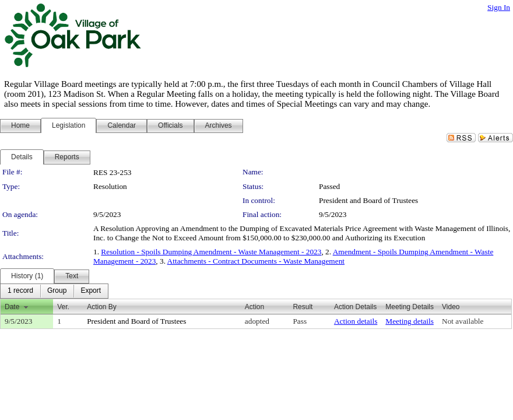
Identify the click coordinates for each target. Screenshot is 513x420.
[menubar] (54, 291)
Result (303, 307)
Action (254, 307)
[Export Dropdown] (91, 291)
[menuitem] (20, 291)
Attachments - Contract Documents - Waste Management (256, 261)
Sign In (499, 7)
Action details (356, 321)
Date (12, 307)
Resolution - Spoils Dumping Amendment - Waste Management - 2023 (211, 252)
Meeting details (410, 321)
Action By (102, 307)
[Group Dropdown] (57, 291)
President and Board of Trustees (368, 200)
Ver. (63, 307)
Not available (463, 321)
